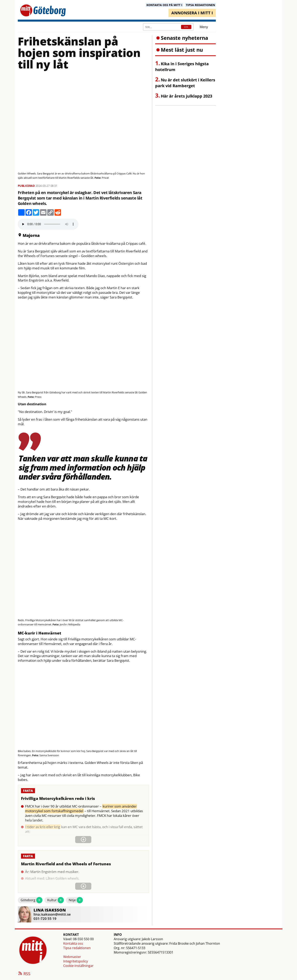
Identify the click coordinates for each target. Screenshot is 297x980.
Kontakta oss (73, 943)
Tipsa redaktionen (77, 948)
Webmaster (72, 957)
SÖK (186, 27)
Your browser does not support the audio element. (48, 224)
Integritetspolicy (76, 961)
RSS (24, 974)
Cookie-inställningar (78, 966)
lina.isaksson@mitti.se (52, 914)
